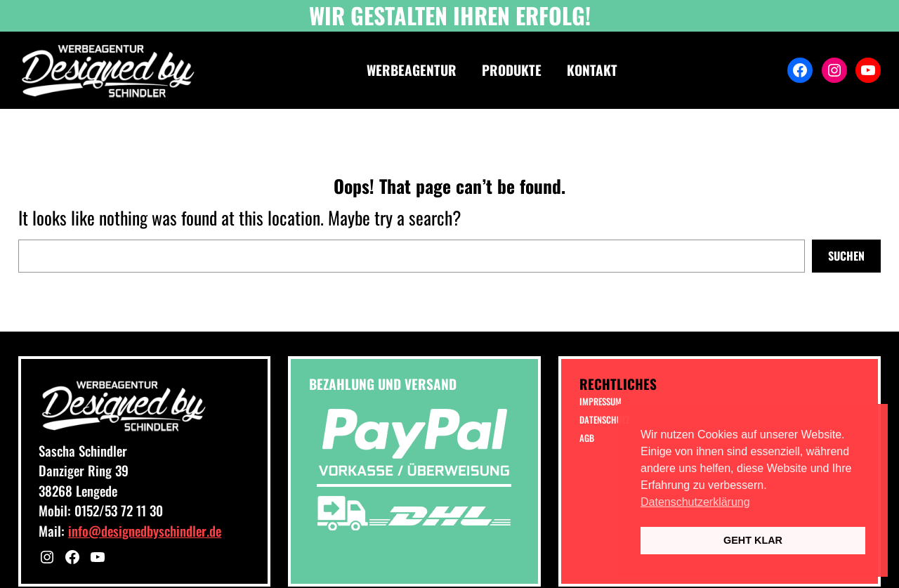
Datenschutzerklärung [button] (695, 502)
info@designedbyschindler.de (145, 530)
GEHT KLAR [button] (753, 540)
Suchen (846, 256)
